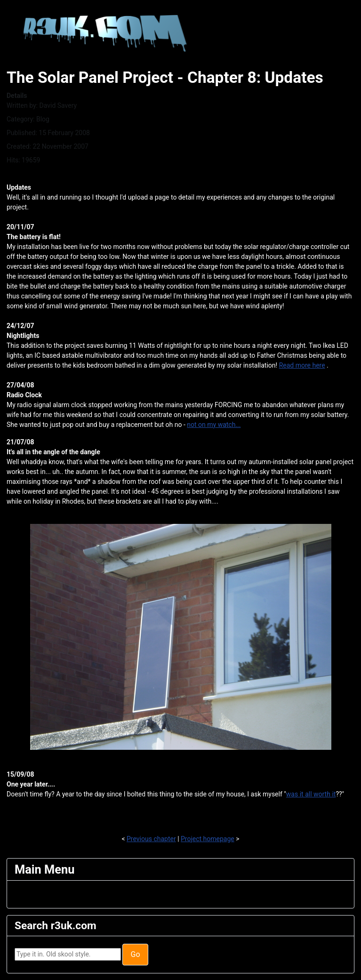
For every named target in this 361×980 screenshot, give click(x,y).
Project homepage (208, 839)
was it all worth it (311, 794)
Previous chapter (151, 839)
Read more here (302, 365)
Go (135, 954)
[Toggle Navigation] (21, 894)
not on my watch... (214, 425)
